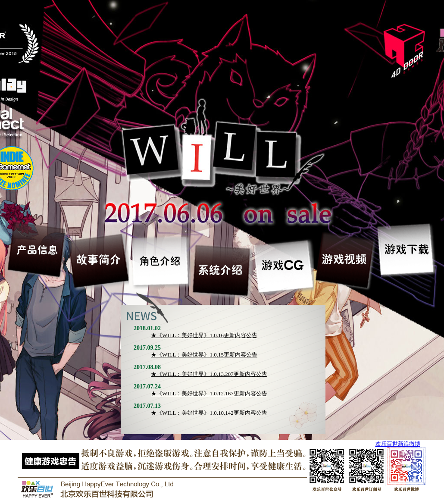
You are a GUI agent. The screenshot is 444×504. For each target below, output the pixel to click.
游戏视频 (346, 260)
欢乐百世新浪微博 (398, 444)
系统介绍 (222, 270)
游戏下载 (407, 249)
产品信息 (37, 249)
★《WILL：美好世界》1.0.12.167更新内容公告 (209, 393)
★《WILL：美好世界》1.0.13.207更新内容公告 (209, 374)
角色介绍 (161, 260)
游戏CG (284, 266)
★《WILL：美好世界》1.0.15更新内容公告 (204, 355)
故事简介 (99, 260)
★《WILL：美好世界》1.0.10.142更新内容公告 (209, 413)
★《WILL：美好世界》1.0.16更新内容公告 (204, 335)
